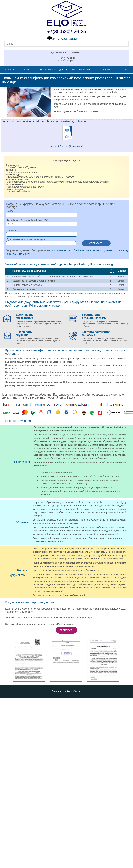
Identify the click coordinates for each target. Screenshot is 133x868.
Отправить (96, 243)
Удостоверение (67, 70)
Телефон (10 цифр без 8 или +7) (27, 220)
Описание (10, 70)
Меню (10, 44)
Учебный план (48, 70)
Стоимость (29, 70)
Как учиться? (86, 70)
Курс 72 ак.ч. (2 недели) (67, 146)
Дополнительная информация (26, 239)
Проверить (67, 630)
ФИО (10, 211)
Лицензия (105, 70)
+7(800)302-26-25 (66, 58)
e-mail (10, 231)
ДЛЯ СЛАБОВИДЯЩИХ (62, 39)
